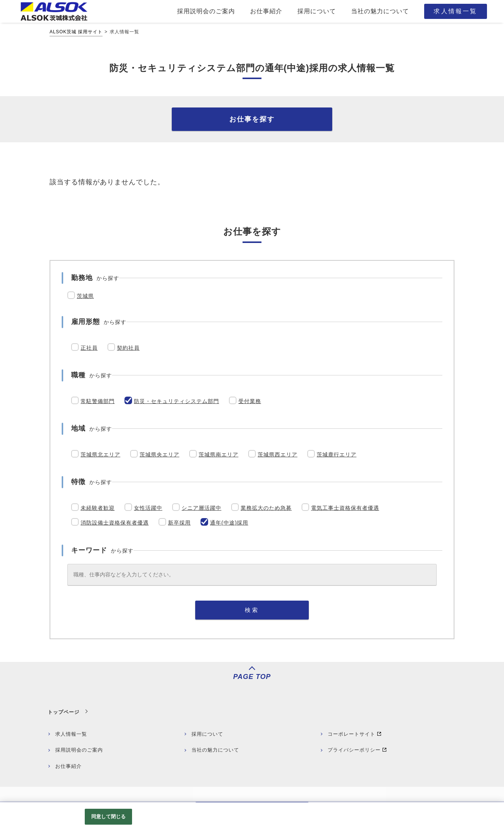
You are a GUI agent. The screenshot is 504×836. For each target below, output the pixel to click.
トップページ (64, 712)
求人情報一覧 (71, 734)
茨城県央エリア (159, 455)
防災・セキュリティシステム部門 (177, 401)
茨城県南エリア (219, 455)
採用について (207, 734)
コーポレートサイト (352, 734)
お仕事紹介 (68, 766)
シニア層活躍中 (201, 508)
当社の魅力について (215, 750)
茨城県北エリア (100, 455)
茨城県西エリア (278, 455)
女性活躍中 (148, 508)
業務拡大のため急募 (266, 508)
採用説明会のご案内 (79, 750)
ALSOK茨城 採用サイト (76, 32)
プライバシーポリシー (354, 750)
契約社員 (128, 348)
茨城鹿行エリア (337, 455)
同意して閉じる (109, 817)
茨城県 (85, 296)
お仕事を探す (252, 119)
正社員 (89, 348)
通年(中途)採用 (229, 523)
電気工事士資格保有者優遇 (345, 508)
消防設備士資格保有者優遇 (115, 523)
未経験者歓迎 (98, 508)
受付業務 (250, 401)
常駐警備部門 (98, 401)
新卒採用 (179, 523)
